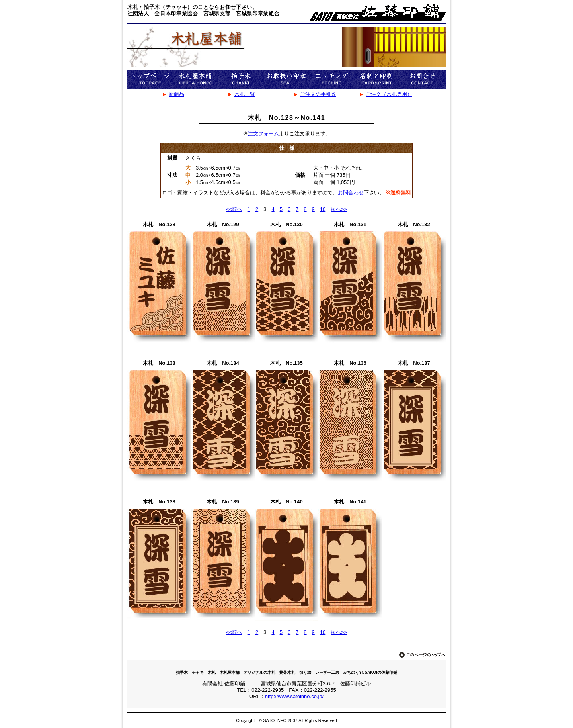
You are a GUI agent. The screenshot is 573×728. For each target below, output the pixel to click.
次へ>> (339, 209)
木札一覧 (245, 94)
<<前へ (234, 209)
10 (323, 209)
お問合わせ (351, 193)
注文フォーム (263, 134)
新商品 (176, 94)
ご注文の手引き (318, 94)
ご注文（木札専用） (389, 94)
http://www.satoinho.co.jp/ (294, 696)
